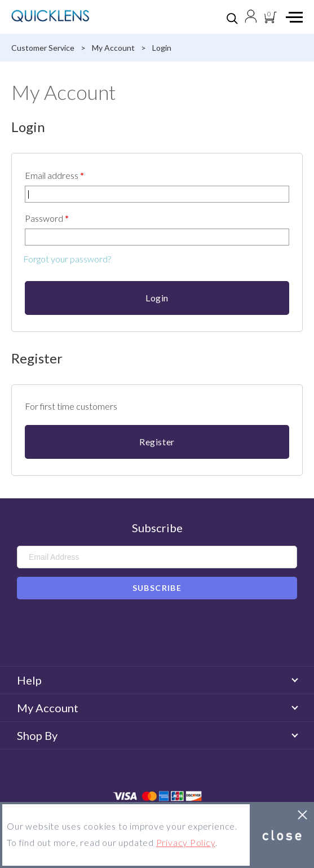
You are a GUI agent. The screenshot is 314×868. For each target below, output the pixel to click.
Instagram (173, 635)
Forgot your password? (67, 259)
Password (47, 218)
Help (157, 680)
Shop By (157, 735)
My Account (157, 708)
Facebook (141, 635)
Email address (54, 175)
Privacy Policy (186, 843)
